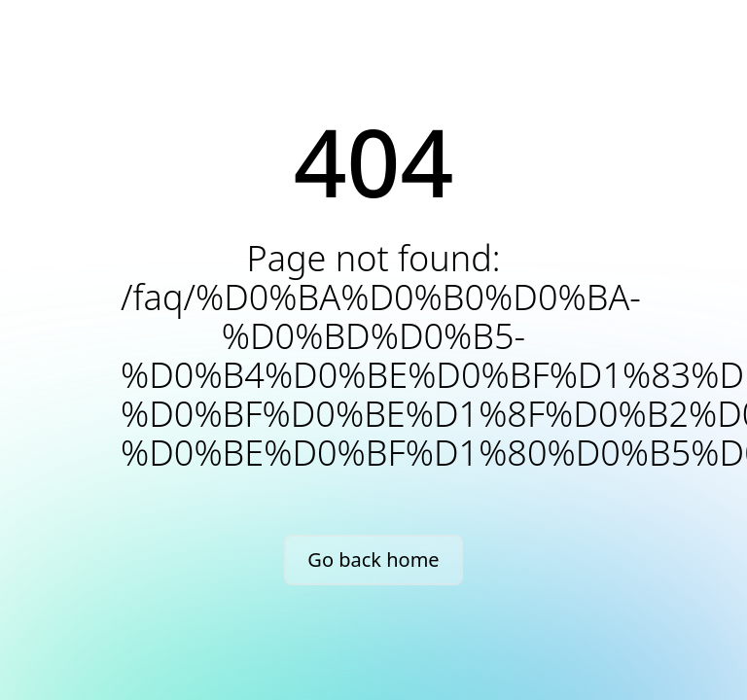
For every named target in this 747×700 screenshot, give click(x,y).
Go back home (373, 560)
